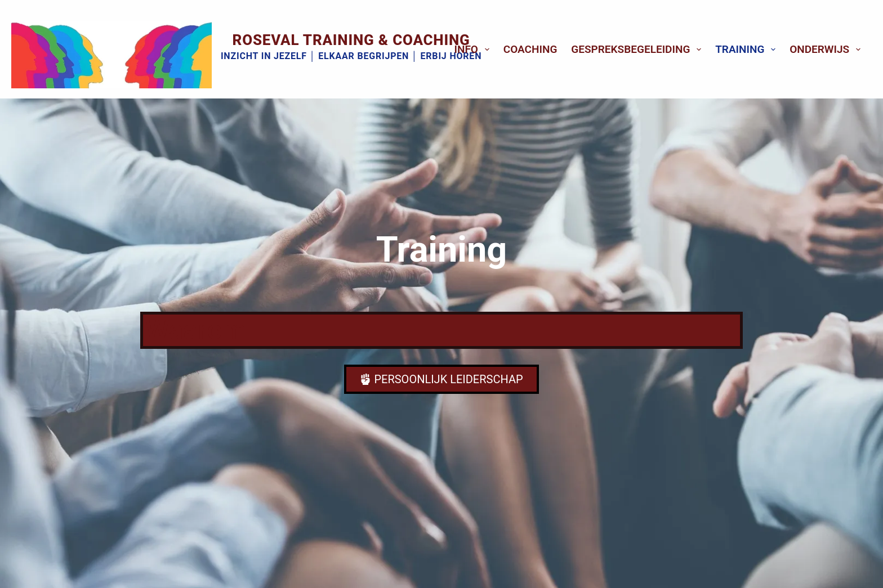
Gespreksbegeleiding (638, 50)
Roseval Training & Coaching (351, 40)
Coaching (530, 49)
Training (748, 50)
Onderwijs (827, 50)
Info (474, 50)
